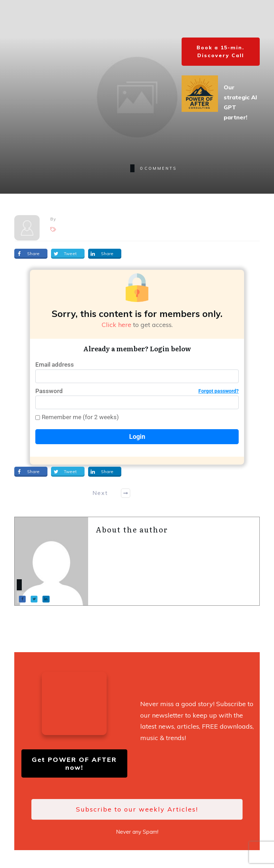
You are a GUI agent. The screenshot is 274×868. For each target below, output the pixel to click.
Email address (55, 364)
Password (137, 391)
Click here (116, 325)
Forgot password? (219, 391)
